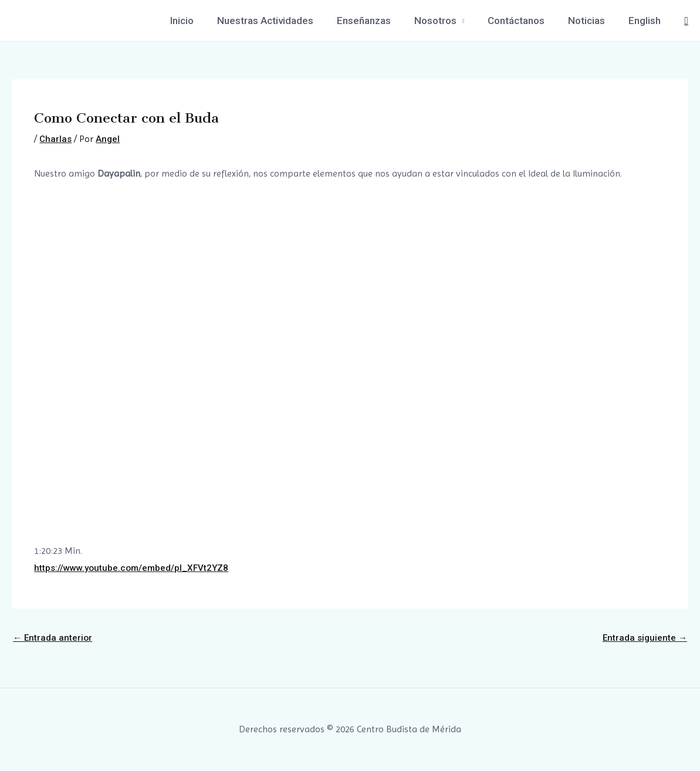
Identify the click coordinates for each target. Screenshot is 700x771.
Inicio (205, 21)
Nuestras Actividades (285, 21)
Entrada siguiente (644, 638)
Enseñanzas (380, 21)
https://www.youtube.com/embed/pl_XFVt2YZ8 (135, 568)
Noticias (592, 21)
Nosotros (448, 21)
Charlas (56, 139)
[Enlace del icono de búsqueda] (686, 21)
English (646, 21)
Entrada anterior (53, 638)
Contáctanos (525, 21)
